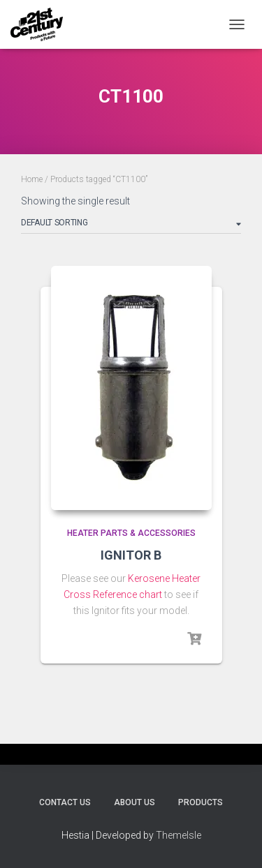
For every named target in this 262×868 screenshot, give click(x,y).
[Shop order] (131, 225)
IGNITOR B (131, 555)
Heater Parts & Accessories (131, 533)
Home (32, 179)
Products (201, 802)
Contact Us (65, 802)
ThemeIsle (179, 835)
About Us (134, 802)
